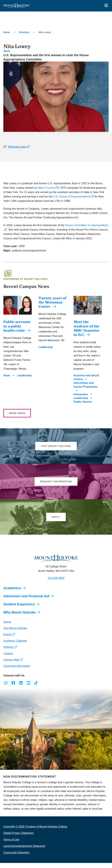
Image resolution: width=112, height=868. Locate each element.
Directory (24, 32)
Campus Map (11, 665)
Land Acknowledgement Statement (24, 851)
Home (7, 32)
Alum (7, 51)
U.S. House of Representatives (71, 197)
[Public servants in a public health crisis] (18, 317)
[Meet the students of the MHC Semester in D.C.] (88, 317)
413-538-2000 (56, 583)
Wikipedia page (17, 147)
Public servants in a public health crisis (17, 331)
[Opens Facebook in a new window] (13, 688)
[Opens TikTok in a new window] (36, 688)
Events (8, 639)
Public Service (83, 407)
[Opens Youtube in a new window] (28, 688)
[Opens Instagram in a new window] (6, 688)
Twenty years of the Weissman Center (52, 302)
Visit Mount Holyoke (15, 633)
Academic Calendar (15, 646)
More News (17, 418)
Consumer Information (17, 671)
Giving (7, 627)
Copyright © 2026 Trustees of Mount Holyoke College (35, 832)
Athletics (8, 652)
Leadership (24, 380)
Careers (8, 658)
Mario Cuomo (46, 188)
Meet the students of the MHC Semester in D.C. (87, 333)
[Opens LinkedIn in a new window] (21, 688)
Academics (12, 593)
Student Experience (19, 609)
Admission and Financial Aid (26, 601)
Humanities (81, 399)
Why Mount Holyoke (19, 617)
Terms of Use (11, 845)
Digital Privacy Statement (18, 838)
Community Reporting (16, 858)
